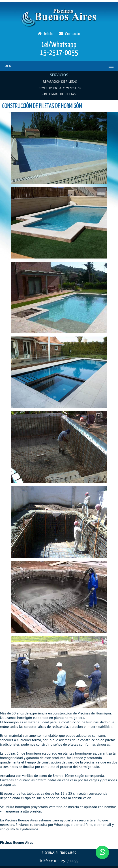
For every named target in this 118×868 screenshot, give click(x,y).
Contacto (69, 34)
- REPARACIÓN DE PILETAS (59, 82)
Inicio (46, 34)
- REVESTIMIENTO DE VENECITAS (59, 88)
